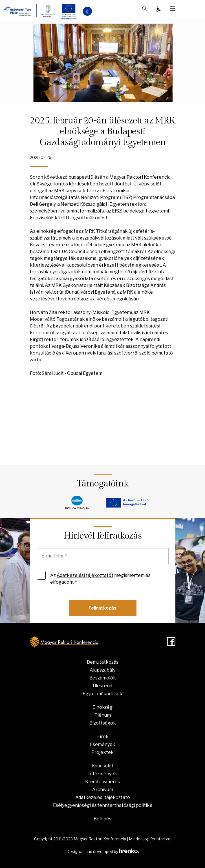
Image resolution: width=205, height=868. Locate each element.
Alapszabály (102, 670)
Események (103, 744)
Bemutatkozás (103, 662)
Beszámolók (103, 678)
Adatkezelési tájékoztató (103, 797)
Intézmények (103, 774)
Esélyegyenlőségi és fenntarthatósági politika (103, 805)
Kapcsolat (102, 766)
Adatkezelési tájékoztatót (85, 575)
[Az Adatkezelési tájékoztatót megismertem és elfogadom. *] (41, 575)
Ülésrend (102, 686)
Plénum (103, 715)
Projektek (102, 752)
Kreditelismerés (102, 782)
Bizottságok (103, 723)
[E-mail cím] (103, 556)
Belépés (102, 819)
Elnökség (102, 707)
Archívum (103, 790)
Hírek (102, 737)
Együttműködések (102, 694)
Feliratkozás (102, 608)
